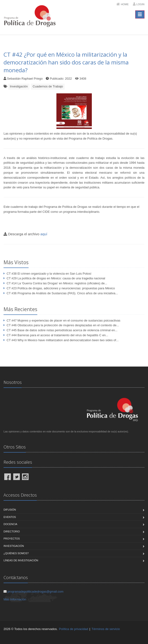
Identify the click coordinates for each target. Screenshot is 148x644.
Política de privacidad (74, 629)
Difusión (10, 510)
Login (140, 4)
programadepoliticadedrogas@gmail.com (36, 592)
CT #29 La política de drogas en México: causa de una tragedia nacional (56, 278)
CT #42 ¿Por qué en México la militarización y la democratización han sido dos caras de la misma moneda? (66, 62)
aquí (44, 234)
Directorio (12, 531)
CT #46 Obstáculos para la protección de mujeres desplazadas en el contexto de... (63, 325)
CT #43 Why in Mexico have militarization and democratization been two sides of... (63, 340)
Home (125, 4)
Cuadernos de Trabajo (48, 86)
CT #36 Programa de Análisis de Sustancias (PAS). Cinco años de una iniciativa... (62, 293)
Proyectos (12, 539)
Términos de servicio (106, 629)
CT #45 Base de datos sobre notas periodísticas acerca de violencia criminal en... (62, 330)
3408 (83, 79)
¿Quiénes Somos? (16, 553)
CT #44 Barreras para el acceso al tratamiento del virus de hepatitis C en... (57, 335)
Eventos (10, 517)
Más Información (15, 599)
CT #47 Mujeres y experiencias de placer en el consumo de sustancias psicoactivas (63, 320)
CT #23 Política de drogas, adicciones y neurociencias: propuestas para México (61, 288)
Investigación (19, 86)
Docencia (10, 524)
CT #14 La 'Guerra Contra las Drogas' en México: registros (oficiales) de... (57, 283)
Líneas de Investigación (21, 560)
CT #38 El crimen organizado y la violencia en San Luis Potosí (49, 274)
